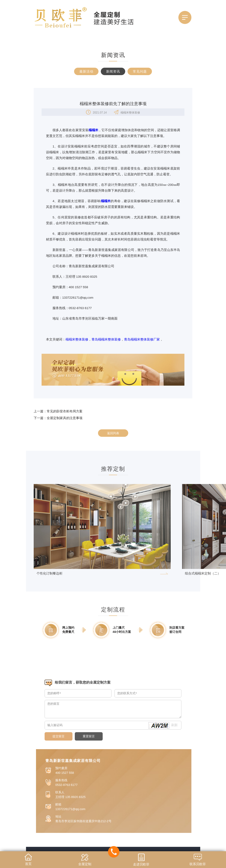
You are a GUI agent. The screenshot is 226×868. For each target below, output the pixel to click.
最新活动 (86, 71)
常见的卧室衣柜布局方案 (65, 411)
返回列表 (113, 433)
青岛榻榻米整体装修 (106, 339)
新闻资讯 (113, 71)
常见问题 (140, 71)
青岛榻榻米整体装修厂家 (142, 339)
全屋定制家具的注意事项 (65, 418)
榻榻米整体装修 (77, 339)
